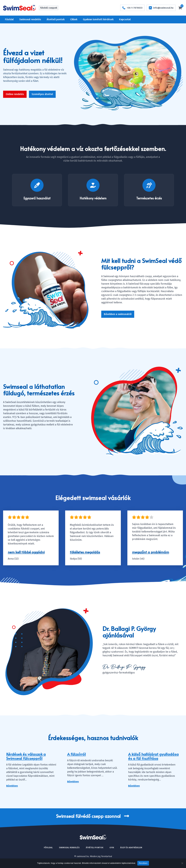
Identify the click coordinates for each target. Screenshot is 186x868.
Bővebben (12, 786)
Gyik (112, 848)
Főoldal (9, 19)
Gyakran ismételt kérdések (98, 19)
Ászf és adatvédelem (131, 848)
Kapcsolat (125, 19)
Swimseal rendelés (30, 19)
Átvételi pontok (56, 19)
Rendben (143, 863)
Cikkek (74, 19)
